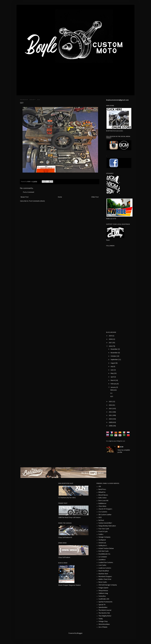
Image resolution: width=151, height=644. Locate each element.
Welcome (113, 390)
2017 (111, 343)
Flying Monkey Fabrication (107, 526)
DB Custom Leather (105, 515)
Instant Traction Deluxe (106, 548)
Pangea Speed (103, 588)
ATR (100, 487)
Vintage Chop (103, 621)
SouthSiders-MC (104, 599)
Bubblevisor (102, 503)
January (113, 387)
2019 (111, 336)
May (112, 373)
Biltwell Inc (102, 492)
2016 (111, 346)
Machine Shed (103, 574)
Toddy (101, 619)
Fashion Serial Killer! (105, 523)
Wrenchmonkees (104, 624)
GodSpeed (102, 540)
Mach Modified (104, 571)
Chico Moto (102, 506)
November (114, 353)
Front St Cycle (103, 532)
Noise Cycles (103, 582)
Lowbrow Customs (105, 568)
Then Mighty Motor (105, 616)
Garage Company (104, 537)
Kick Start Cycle (104, 551)
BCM (122, 447)
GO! (112, 397)
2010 (111, 419)
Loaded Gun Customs (106, 563)
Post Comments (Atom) (37, 201)
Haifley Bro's (103, 546)
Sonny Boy (102, 596)
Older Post (95, 197)
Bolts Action (103, 498)
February (114, 384)
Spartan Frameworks (105, 602)
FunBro (101, 534)
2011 (111, 415)
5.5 (111, 393)
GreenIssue (102, 543)
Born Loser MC (104, 501)
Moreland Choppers (105, 577)
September (114, 360)
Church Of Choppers (105, 509)
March (113, 380)
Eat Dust (101, 520)
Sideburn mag (103, 593)
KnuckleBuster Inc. (105, 554)
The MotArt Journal (105, 610)
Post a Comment (29, 192)
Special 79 (102, 605)
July (112, 367)
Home (60, 197)
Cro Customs (103, 512)
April (112, 377)
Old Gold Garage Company (108, 585)
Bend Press (102, 489)
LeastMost (102, 560)
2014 (111, 405)
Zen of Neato (103, 627)
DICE (100, 518)
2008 (111, 426)
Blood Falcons (103, 495)
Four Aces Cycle (104, 529)
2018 (111, 339)
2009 (111, 422)
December (114, 349)
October (114, 356)
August (113, 363)
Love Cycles (102, 565)
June (112, 370)
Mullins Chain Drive (105, 579)
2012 (111, 412)
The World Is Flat (104, 613)
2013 (111, 409)
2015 (111, 402)
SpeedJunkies (103, 607)
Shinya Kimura (103, 591)
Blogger (80, 633)
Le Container (103, 557)
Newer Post (25, 197)
